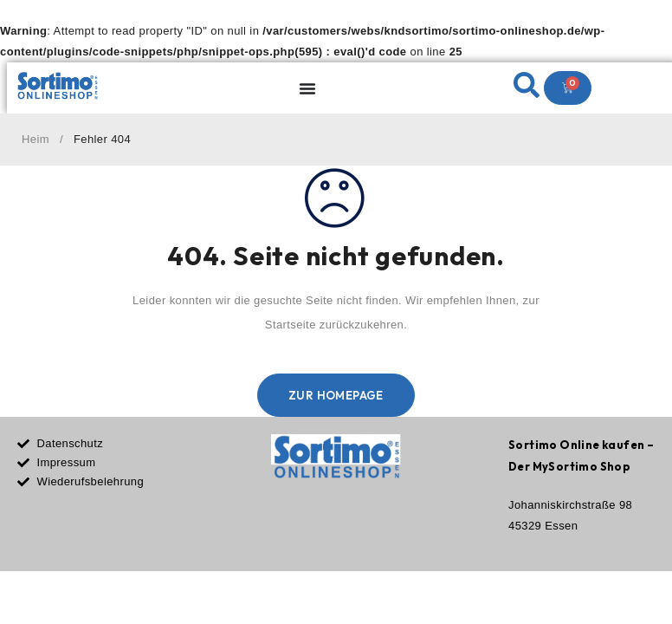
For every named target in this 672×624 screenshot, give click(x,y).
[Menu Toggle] (307, 88)
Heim (36, 139)
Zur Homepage (336, 395)
